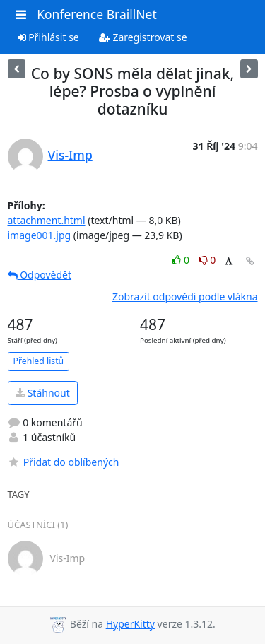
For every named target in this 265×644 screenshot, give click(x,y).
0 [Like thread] (182, 260)
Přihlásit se (48, 37)
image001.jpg (40, 235)
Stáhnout (43, 393)
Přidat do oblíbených (64, 462)
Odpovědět (40, 275)
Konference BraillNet (97, 14)
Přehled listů (39, 361)
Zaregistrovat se (143, 37)
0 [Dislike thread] (208, 260)
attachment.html (47, 220)
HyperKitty (130, 624)
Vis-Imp (70, 155)
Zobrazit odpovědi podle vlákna (185, 297)
